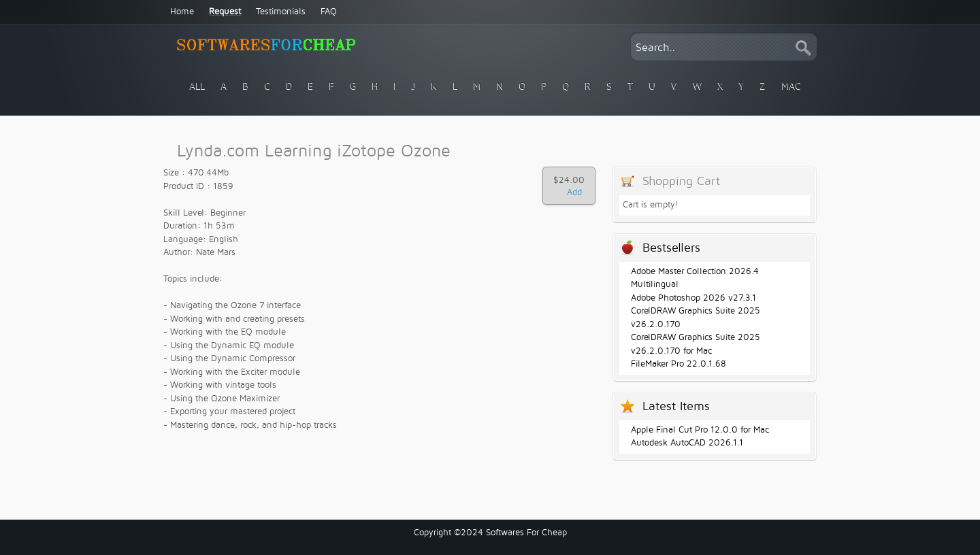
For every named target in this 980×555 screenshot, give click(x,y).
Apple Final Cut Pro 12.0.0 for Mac (700, 430)
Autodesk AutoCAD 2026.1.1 (687, 443)
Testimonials (281, 12)
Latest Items (676, 406)
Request (225, 12)
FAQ (329, 12)
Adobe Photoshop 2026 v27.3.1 (693, 298)
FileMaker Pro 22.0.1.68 (679, 364)
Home (182, 12)
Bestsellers (671, 248)
